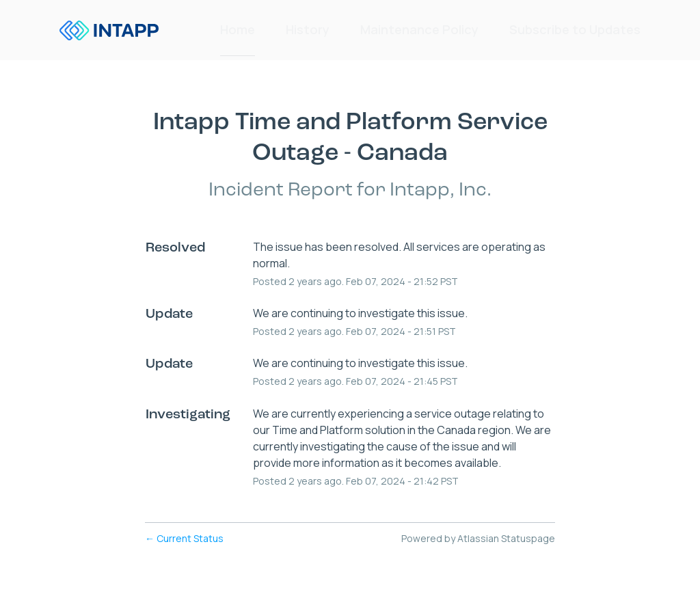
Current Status (184, 538)
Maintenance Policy (419, 30)
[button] (575, 30)
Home (238, 30)
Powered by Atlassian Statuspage (478, 538)
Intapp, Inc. (441, 191)
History (308, 30)
